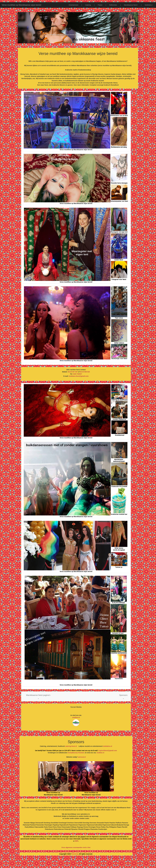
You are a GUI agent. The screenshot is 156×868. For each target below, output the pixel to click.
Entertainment (74, 5)
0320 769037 (77, 374)
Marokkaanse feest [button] (131, 5)
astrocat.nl (82, 757)
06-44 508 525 (85, 372)
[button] (38, 696)
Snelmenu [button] (149, 5)
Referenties (113, 5)
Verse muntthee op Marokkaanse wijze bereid (21, 5)
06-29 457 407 (73, 372)
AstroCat (75, 854)
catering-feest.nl (71, 746)
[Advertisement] (78, 863)
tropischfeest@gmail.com (107, 751)
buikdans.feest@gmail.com (79, 376)
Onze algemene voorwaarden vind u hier (76, 847)
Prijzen (100, 5)
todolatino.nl (107, 746)
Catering (88, 5)
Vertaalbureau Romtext (76, 753)
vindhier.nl (76, 717)
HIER (76, 841)
